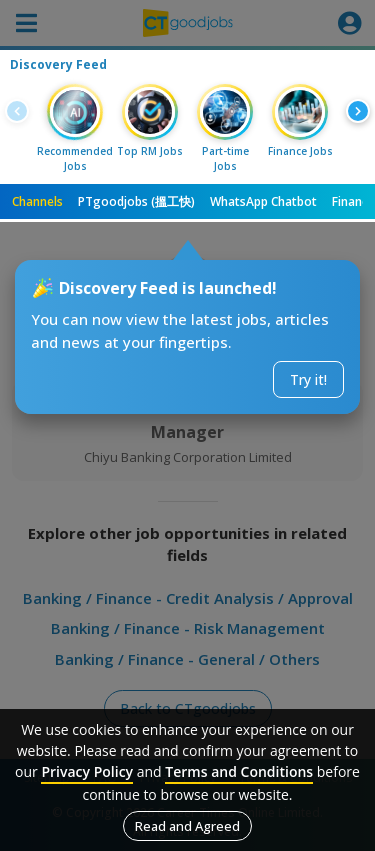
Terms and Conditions (239, 771)
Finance (353, 201)
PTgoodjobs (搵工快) (136, 201)
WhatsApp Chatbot (263, 201)
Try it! (308, 379)
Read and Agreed (187, 826)
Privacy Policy (87, 771)
